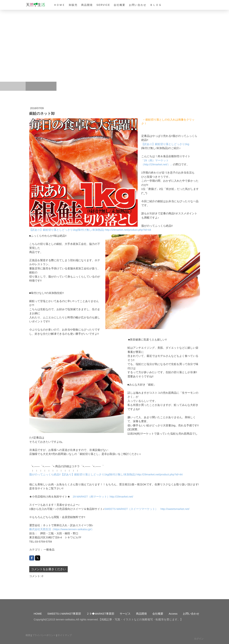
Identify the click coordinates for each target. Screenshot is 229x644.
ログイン (199, 639)
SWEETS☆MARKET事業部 (64, 614)
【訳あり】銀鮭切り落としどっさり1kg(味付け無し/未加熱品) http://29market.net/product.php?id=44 (90, 230)
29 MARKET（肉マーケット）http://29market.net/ (103, 497)
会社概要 (119, 5)
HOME (38, 614)
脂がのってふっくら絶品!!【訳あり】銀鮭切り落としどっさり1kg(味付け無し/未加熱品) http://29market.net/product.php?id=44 (106, 474)
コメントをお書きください (48, 569)
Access (173, 614)
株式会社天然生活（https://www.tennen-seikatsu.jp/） (62, 529)
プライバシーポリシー (44, 635)
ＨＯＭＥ (60, 5)
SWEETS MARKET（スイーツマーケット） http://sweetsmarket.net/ (147, 509)
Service (103, 5)
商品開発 (87, 5)
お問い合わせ (138, 5)
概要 (28, 635)
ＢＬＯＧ (156, 5)
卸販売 (73, 5)
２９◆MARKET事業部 (100, 614)
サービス (125, 614)
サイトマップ (65, 635)
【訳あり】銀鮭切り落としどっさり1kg (165, 144)
